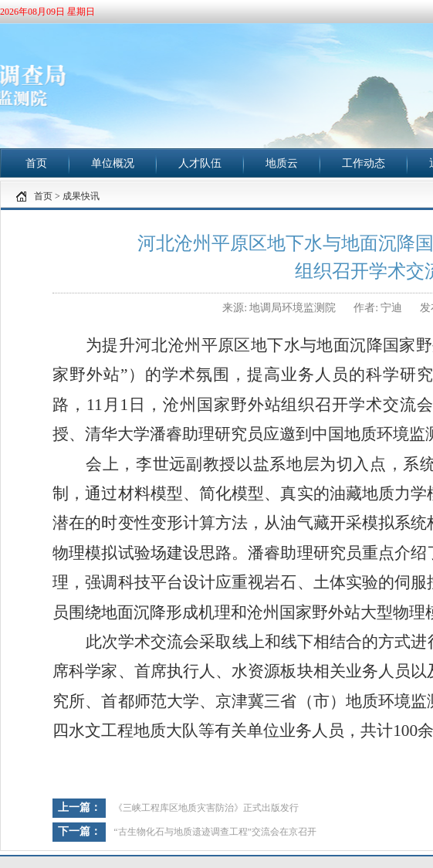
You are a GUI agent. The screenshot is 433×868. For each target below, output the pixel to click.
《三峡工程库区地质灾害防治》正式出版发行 (206, 808)
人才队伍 (200, 163)
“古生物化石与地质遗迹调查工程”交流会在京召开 (215, 832)
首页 (36, 163)
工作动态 (364, 163)
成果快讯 (81, 196)
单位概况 (113, 163)
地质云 (282, 163)
